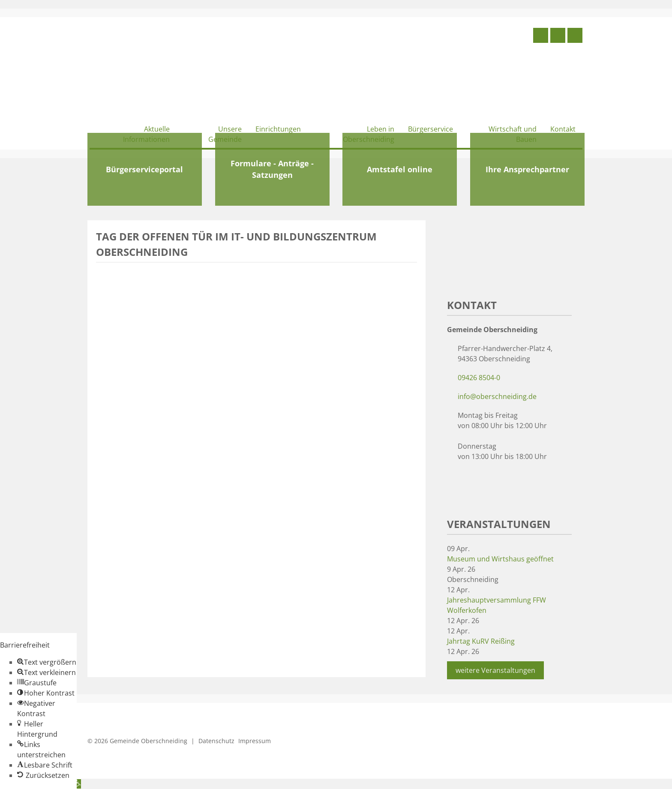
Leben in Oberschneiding (369, 134)
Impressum (255, 741)
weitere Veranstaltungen (495, 670)
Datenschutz (216, 741)
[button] (47, 662)
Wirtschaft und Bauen (513, 134)
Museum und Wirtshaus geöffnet (500, 559)
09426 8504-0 (479, 378)
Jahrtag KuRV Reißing (481, 641)
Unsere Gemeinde (225, 134)
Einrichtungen (278, 129)
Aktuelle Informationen (146, 134)
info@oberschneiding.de (497, 396)
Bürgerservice (430, 129)
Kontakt (563, 129)
